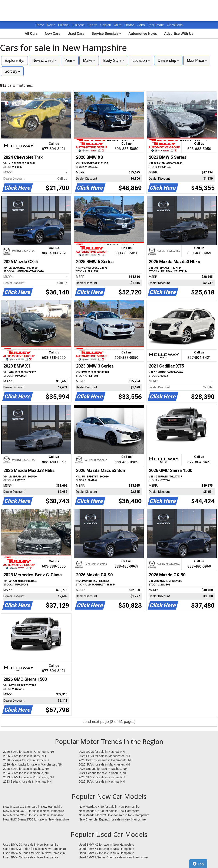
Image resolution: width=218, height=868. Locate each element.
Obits (118, 25)
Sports (93, 25)
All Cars (31, 34)
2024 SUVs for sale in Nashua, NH (26, 773)
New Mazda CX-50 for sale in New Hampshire (109, 807)
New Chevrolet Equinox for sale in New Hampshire (112, 819)
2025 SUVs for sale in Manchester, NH (104, 764)
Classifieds (175, 25)
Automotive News (143, 34)
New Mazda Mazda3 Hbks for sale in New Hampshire (114, 815)
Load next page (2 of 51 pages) (109, 722)
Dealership (168, 61)
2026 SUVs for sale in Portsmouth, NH (29, 752)
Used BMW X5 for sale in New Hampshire (106, 845)
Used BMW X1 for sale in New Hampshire (106, 849)
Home (40, 25)
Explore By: (14, 61)
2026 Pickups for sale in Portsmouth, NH (106, 760)
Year (70, 61)
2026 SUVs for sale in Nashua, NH (102, 752)
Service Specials (106, 34)
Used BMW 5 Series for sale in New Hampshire (34, 853)
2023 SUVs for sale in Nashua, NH (102, 777)
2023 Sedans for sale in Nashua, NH (27, 781)
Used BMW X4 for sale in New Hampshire (31, 857)
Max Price (197, 61)
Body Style (114, 61)
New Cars (52, 34)
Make (89, 61)
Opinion (106, 25)
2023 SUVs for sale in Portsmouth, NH (29, 777)
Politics (63, 25)
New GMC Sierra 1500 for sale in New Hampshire (36, 819)
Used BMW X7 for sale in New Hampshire (106, 853)
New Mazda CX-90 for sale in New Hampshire (109, 811)
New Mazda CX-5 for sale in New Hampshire (33, 807)
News (51, 25)
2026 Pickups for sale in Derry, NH (26, 760)
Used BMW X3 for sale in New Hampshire (31, 845)
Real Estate (156, 25)
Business (78, 25)
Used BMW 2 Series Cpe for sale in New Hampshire (113, 857)
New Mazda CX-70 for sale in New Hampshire (34, 815)
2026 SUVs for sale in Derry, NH (24, 756)
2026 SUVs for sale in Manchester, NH (104, 756)
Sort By (12, 71)
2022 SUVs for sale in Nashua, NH (102, 781)
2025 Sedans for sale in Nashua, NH (103, 769)
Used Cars (76, 34)
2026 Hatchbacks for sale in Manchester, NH (33, 764)
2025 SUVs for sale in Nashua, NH (26, 769)
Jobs (142, 25)
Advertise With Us (179, 34)
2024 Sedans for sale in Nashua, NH (103, 773)
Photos (130, 25)
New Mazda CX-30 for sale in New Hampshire (34, 811)
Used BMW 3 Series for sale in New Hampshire (34, 849)
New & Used (44, 61)
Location (141, 61)
